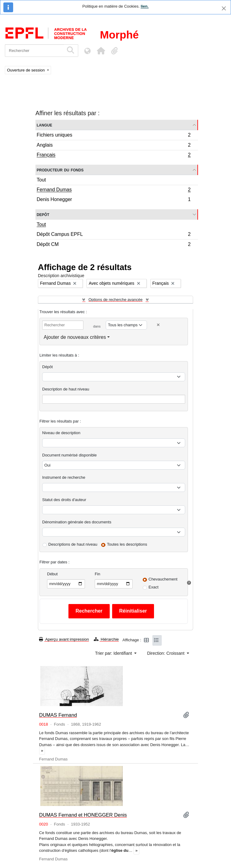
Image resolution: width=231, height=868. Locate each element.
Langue (44, 125)
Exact (154, 587)
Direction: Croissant (166, 653)
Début (52, 574)
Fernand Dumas (114, 190)
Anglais (114, 146)
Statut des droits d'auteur (64, 500)
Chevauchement (163, 579)
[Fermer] (224, 8)
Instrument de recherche (64, 477)
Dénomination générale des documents (77, 522)
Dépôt (48, 367)
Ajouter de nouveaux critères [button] (75, 337)
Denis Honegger (114, 200)
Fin (97, 574)
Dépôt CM (114, 245)
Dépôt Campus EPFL (114, 235)
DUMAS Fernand (58, 715)
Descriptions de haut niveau (73, 544)
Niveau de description (61, 433)
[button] (101, 51)
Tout (41, 180)
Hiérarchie (106, 639)
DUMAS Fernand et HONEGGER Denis (83, 815)
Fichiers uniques (114, 136)
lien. (145, 6)
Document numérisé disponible (69, 455)
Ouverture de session (26, 70)
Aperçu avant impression (64, 639)
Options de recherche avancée (115, 300)
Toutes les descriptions (127, 544)
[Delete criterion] (158, 325)
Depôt (43, 214)
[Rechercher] (34, 51)
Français (114, 156)
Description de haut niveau (66, 389)
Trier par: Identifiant (114, 653)
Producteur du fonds (60, 170)
